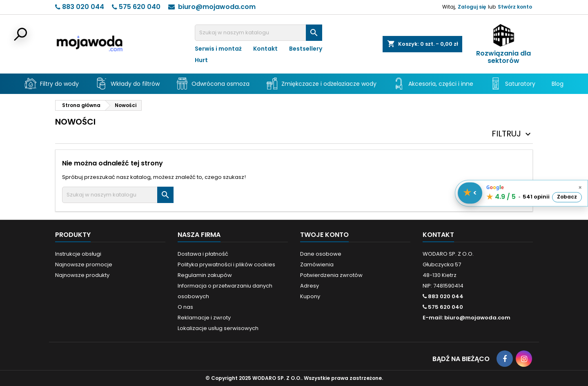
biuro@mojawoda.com (217, 7)
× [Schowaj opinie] (580, 187)
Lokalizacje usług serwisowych (218, 328)
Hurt (201, 60)
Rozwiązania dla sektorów (503, 57)
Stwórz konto (515, 7)
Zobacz (567, 197)
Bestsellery (306, 49)
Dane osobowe (321, 254)
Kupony (310, 296)
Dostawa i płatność (203, 254)
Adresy (310, 286)
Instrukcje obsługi (78, 254)
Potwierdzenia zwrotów (331, 275)
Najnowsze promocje (84, 264)
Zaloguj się (472, 7)
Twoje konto (324, 235)
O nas (185, 307)
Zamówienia (317, 264)
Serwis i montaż (218, 49)
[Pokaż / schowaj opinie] (470, 193)
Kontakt (265, 49)
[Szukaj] (258, 33)
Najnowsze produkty (82, 275)
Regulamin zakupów (205, 275)
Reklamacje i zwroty (204, 318)
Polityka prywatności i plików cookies (226, 264)
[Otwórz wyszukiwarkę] (20, 35)
